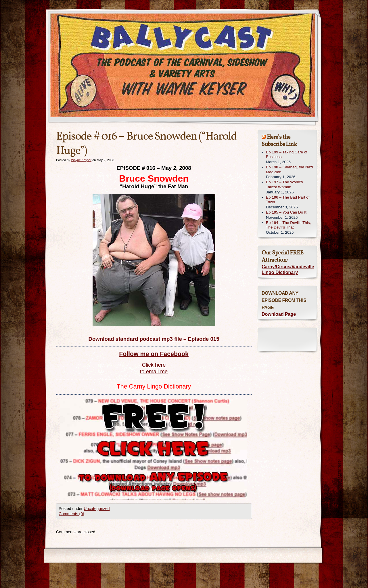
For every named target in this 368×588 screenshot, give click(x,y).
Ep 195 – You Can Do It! (287, 212)
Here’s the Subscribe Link (279, 141)
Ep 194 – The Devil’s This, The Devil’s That (288, 225)
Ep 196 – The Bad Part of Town (288, 200)
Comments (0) (71, 514)
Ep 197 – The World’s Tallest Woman (284, 184)
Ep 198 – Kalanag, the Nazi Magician (290, 170)
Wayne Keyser (81, 160)
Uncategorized (97, 509)
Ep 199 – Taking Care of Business (287, 155)
